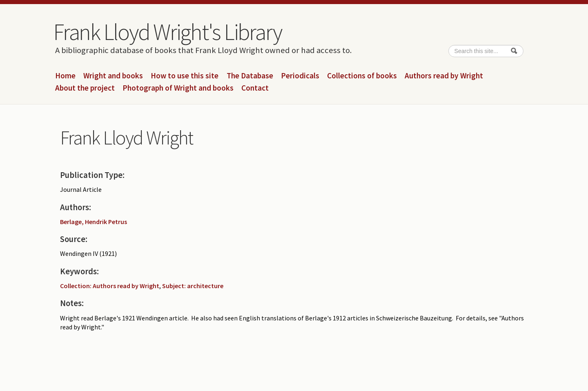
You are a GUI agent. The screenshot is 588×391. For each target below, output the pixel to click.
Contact (255, 88)
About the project (85, 88)
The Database (250, 76)
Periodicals (300, 76)
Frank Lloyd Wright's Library (167, 32)
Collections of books (362, 76)
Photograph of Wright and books (178, 88)
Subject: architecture (193, 286)
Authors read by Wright (444, 76)
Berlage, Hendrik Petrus (94, 222)
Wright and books (113, 76)
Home (65, 76)
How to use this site (185, 76)
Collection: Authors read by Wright (110, 286)
